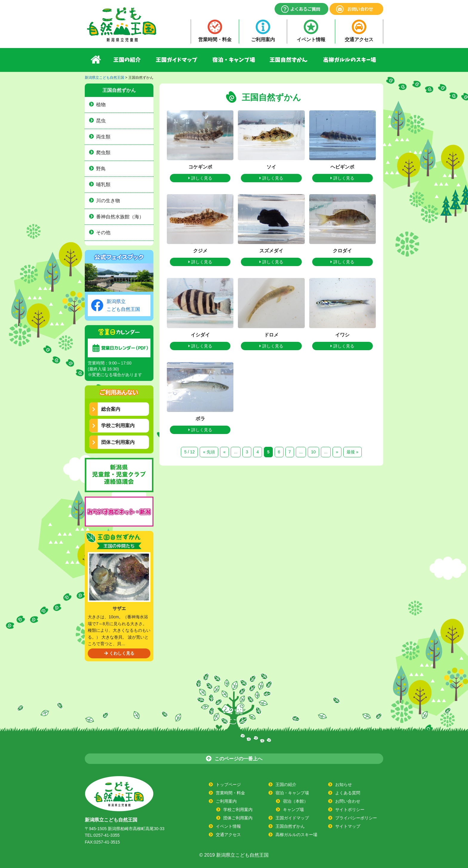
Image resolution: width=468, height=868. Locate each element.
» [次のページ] (337, 452)
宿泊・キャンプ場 (234, 60)
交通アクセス (359, 40)
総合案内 (106, 409)
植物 (101, 105)
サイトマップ (348, 826)
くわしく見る (119, 653)
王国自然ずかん (289, 60)
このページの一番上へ (234, 758)
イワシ (342, 335)
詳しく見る (200, 178)
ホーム (96, 60)
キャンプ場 (293, 810)
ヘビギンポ (342, 167)
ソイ (271, 167)
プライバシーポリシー (356, 818)
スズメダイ (271, 251)
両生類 (103, 137)
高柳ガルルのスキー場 (350, 60)
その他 (103, 233)
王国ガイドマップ (177, 60)
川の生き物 (108, 201)
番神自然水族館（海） (120, 217)
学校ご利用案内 (113, 425)
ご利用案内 (263, 40)
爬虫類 (103, 153)
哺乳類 (103, 184)
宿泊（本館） (295, 801)
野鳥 (101, 169)
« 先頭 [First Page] (209, 452)
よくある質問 (348, 793)
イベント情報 (311, 40)
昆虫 (101, 121)
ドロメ (271, 335)
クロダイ (342, 251)
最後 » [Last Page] (352, 452)
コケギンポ (200, 167)
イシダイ (200, 335)
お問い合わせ (348, 801)
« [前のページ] (224, 452)
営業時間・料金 (215, 40)
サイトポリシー (350, 810)
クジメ (200, 251)
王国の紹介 (127, 60)
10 (313, 452)
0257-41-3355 (107, 835)
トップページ (228, 784)
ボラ (200, 419)
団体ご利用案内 (113, 442)
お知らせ (344, 784)
